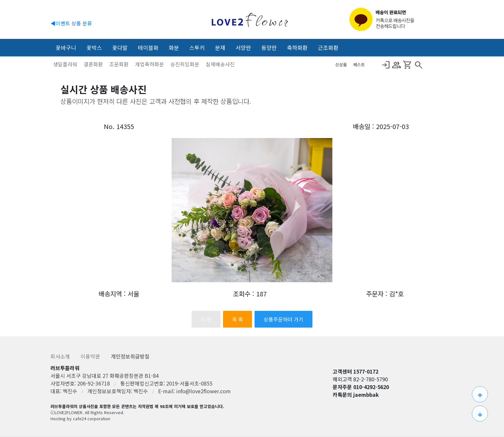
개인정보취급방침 (130, 356)
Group (397, 65)
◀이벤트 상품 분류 (71, 23)
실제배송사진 (220, 64)
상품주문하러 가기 (283, 319)
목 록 (238, 319)
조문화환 (120, 64)
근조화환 (328, 47)
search (419, 65)
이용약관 (91, 356)
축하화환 (297, 47)
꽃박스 (94, 47)
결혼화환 (94, 64)
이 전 (206, 319)
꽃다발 (120, 47)
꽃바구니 (66, 47)
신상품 (342, 65)
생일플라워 (66, 64)
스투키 (197, 47)
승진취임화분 (185, 64)
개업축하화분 (150, 64)
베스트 (359, 65)
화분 (174, 47)
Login (386, 65)
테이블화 (148, 47)
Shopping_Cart (408, 65)
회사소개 (61, 356)
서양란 (243, 47)
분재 (220, 47)
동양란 (269, 47)
